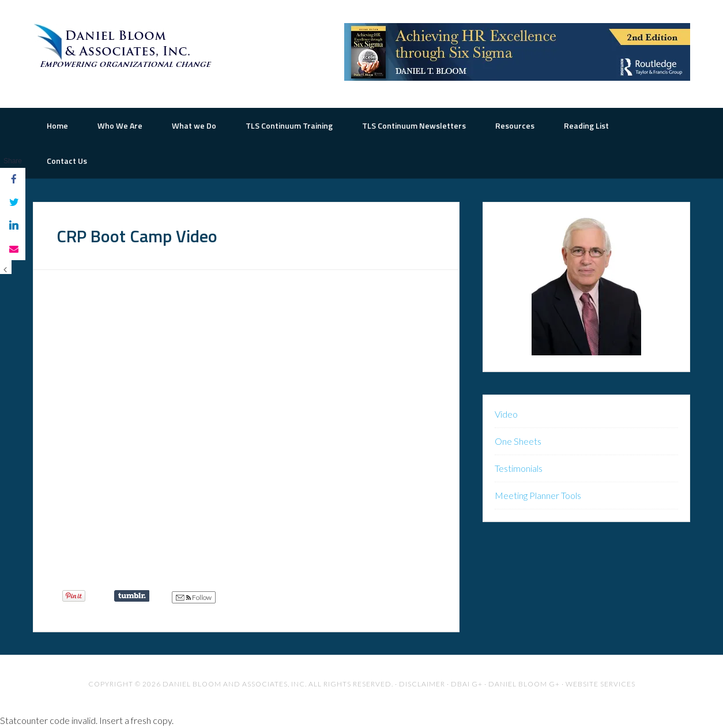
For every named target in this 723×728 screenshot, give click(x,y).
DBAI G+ (467, 684)
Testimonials (519, 468)
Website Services (600, 684)
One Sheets (518, 441)
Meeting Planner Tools (538, 495)
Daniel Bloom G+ (524, 684)
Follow (194, 598)
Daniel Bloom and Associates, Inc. (235, 684)
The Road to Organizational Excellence (125, 46)
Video (506, 414)
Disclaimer (422, 684)
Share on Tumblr (132, 596)
